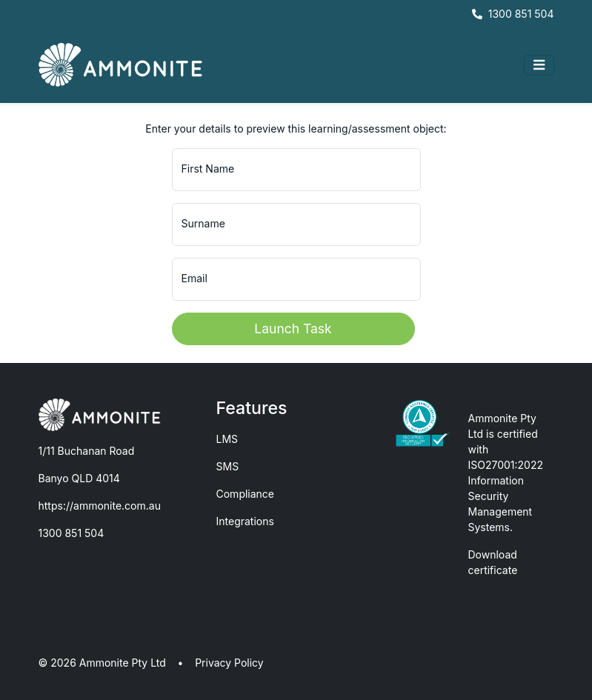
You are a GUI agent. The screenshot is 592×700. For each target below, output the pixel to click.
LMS (227, 439)
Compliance (246, 494)
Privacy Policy (229, 663)
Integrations (245, 521)
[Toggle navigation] (539, 65)
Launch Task (293, 329)
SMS (228, 466)
